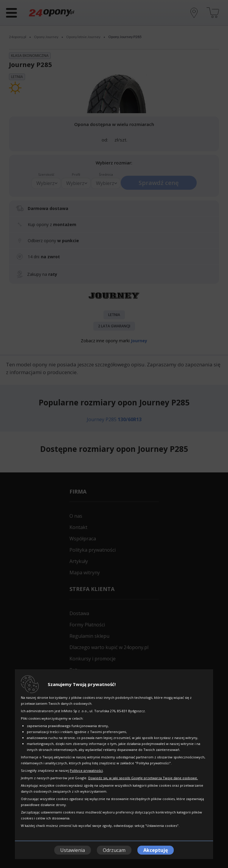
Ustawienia (73, 850)
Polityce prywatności (86, 770)
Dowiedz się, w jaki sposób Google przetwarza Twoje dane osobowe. (143, 778)
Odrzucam (114, 850)
